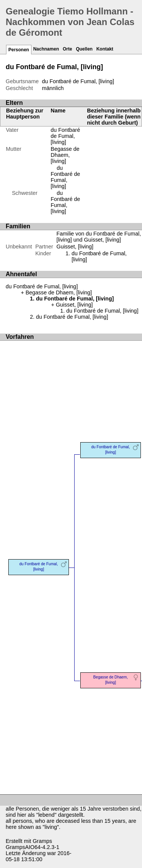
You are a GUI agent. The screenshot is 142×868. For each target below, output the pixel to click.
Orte (68, 49)
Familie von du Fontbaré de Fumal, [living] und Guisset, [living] (99, 237)
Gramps (42, 841)
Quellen (84, 49)
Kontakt (105, 49)
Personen (19, 50)
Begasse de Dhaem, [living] (65, 155)
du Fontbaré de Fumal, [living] (66, 177)
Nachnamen (46, 49)
